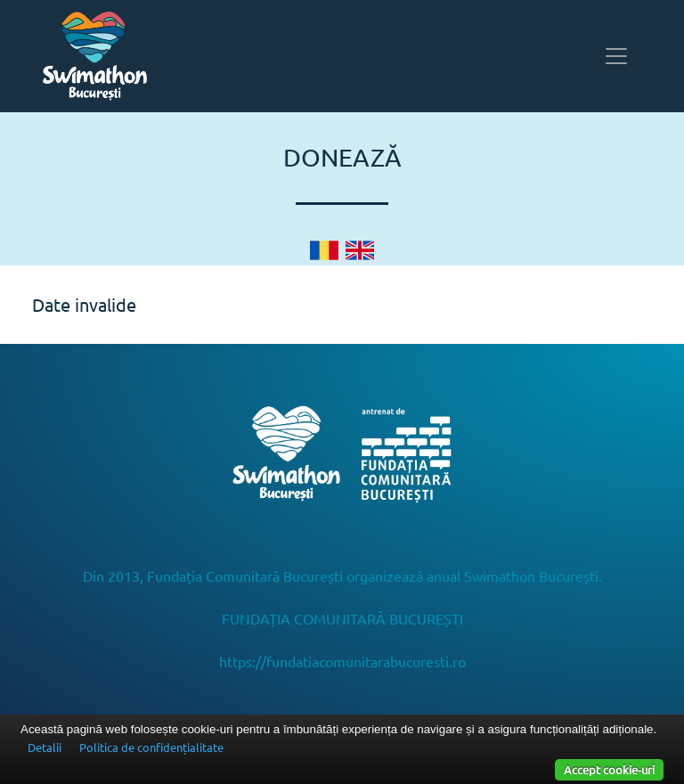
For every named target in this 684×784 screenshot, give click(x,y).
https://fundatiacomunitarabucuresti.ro (342, 661)
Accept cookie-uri (609, 769)
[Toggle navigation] (616, 56)
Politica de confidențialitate (151, 747)
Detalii (45, 747)
